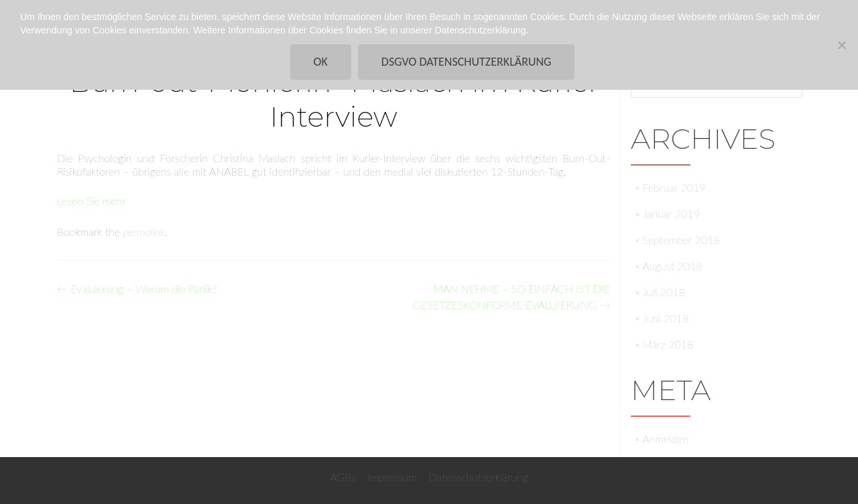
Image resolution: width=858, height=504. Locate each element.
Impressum (392, 477)
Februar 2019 (674, 187)
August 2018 (673, 266)
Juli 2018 (664, 292)
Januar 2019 (671, 213)
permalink (144, 232)
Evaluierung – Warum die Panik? (137, 289)
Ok (321, 62)
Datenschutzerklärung (479, 477)
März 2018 (668, 344)
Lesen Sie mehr (91, 201)
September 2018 (681, 240)
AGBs (343, 477)
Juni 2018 (666, 318)
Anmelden (666, 439)
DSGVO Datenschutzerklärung (467, 62)
